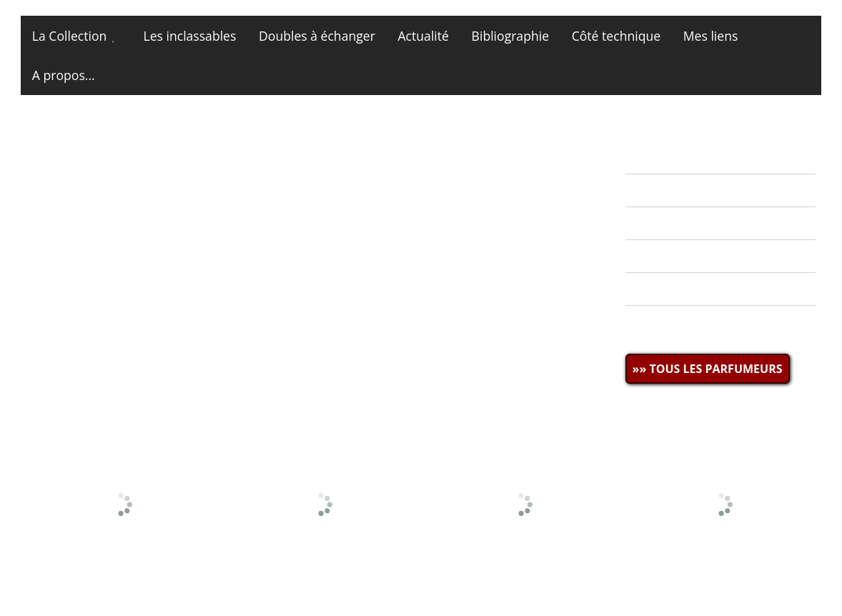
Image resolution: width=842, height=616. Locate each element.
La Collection (69, 36)
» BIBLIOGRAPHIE (683, 257)
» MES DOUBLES (680, 223)
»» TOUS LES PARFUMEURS (708, 369)
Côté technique (616, 36)
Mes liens (711, 36)
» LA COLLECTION (684, 190)
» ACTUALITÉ (669, 157)
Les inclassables (189, 36)
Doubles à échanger (317, 36)
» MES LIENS (668, 322)
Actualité (424, 36)
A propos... (64, 75)
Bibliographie (510, 36)
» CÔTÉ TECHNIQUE (690, 289)
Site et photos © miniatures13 (737, 585)
